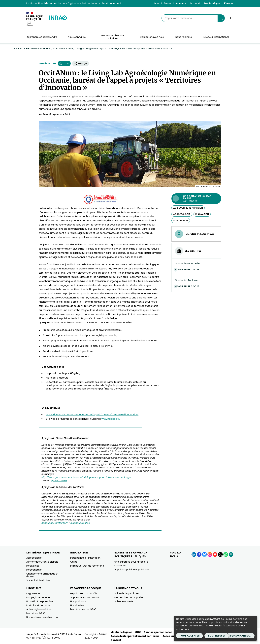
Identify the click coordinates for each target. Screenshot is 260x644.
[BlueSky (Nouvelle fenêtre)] (204, 554)
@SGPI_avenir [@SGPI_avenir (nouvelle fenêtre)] (59, 481)
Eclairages (120, 566)
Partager (81, 63)
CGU (138, 632)
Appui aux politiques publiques (132, 570)
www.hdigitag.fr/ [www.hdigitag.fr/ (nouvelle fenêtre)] (111, 419)
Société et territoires (38, 580)
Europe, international (38, 597)
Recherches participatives (130, 597)
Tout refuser (217, 636)
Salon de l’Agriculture (127, 593)
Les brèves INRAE (36, 613)
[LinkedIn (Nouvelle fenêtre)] (194, 554)
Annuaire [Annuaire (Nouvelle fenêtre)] (181, 3)
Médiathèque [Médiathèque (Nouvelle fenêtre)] (212, 3)
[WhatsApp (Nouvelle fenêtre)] (226, 554)
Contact (116, 640)
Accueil (18, 48)
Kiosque (229, 3)
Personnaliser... (241, 636)
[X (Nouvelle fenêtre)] (220, 554)
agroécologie (182, 214)
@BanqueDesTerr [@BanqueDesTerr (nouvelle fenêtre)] (80, 523)
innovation (202, 214)
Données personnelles (158, 632)
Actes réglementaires (39, 609)
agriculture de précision (188, 208)
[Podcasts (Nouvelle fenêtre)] (231, 554)
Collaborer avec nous (152, 37)
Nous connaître (77, 37)
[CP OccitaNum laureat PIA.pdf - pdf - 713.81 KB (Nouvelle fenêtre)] (196, 199)
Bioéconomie (34, 570)
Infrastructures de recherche (87, 566)
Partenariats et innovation (85, 558)
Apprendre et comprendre (42, 37)
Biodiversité (33, 566)
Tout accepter (189, 636)
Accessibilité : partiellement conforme (135, 636)
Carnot (74, 562)
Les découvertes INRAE (83, 609)
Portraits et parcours (38, 605)
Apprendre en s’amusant (85, 597)
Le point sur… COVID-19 (83, 593)
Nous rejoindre (184, 37)
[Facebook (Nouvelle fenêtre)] (199, 554)
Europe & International (216, 37)
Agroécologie (47, 63)
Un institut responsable (40, 601)
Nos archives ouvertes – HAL (43, 617)
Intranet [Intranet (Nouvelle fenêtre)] (195, 3)
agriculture (181, 220)
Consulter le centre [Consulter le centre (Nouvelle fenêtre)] (188, 270)
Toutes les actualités (38, 48)
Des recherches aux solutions (113, 37)
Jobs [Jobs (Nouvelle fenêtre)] (157, 3)
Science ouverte (124, 601)
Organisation (34, 593)
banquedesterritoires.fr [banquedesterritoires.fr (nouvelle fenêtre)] (55, 523)
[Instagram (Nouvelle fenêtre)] (210, 554)
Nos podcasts (78, 601)
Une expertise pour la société (131, 562)
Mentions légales (121, 632)
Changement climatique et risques (42, 575)
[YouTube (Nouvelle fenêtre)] (215, 554)
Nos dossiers (77, 605)
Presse (167, 3)
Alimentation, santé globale (42, 562)
